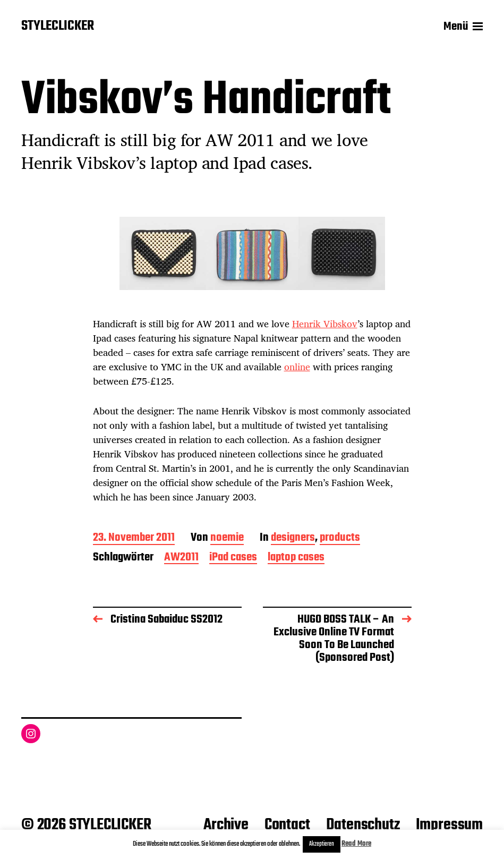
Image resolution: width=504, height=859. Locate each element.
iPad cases (233, 558)
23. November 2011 (134, 538)
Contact (287, 825)
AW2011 (181, 558)
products (340, 538)
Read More (356, 844)
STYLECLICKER (58, 27)
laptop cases (296, 558)
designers (293, 538)
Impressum (449, 825)
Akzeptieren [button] (322, 844)
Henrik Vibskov (325, 324)
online (297, 367)
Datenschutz (363, 825)
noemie (227, 538)
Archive (226, 825)
